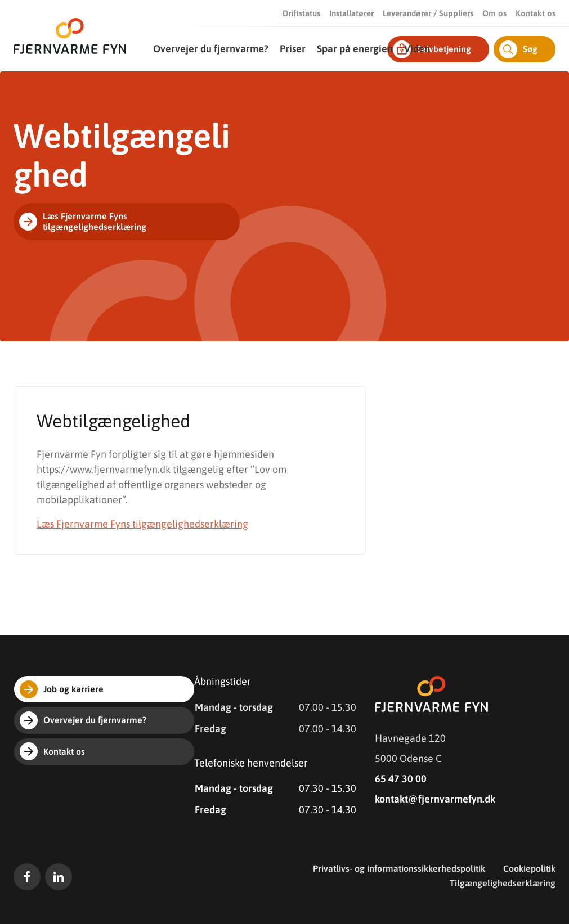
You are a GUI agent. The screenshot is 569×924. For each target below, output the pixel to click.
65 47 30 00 (401, 779)
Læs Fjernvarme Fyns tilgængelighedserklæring (83, 221)
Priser (293, 49)
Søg (518, 49)
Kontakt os (536, 13)
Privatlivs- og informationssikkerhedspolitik (399, 868)
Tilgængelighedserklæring (503, 883)
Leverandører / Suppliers (428, 13)
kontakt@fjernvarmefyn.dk (435, 799)
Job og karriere (62, 689)
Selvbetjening (432, 49)
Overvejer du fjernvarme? (211, 49)
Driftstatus (301, 13)
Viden (417, 49)
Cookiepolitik (529, 868)
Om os (494, 13)
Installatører (351, 13)
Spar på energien (355, 49)
